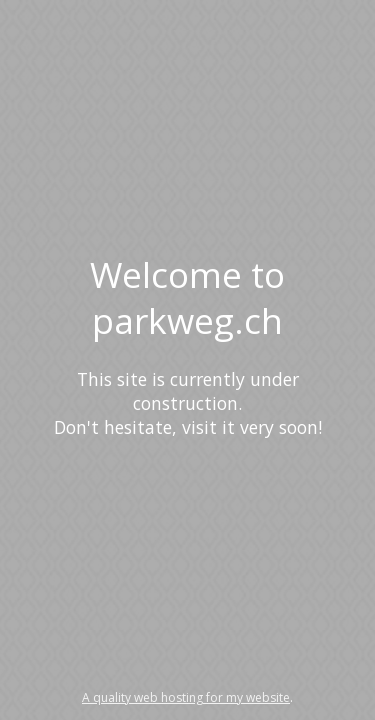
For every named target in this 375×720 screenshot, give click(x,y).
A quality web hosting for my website (186, 697)
